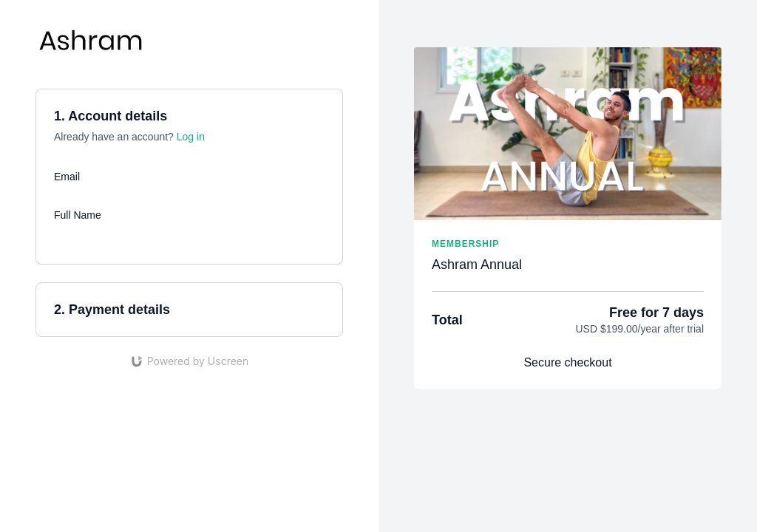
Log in (191, 137)
